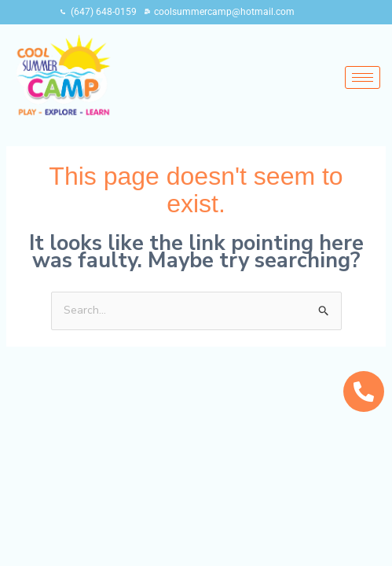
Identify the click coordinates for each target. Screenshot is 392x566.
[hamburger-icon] (363, 77)
